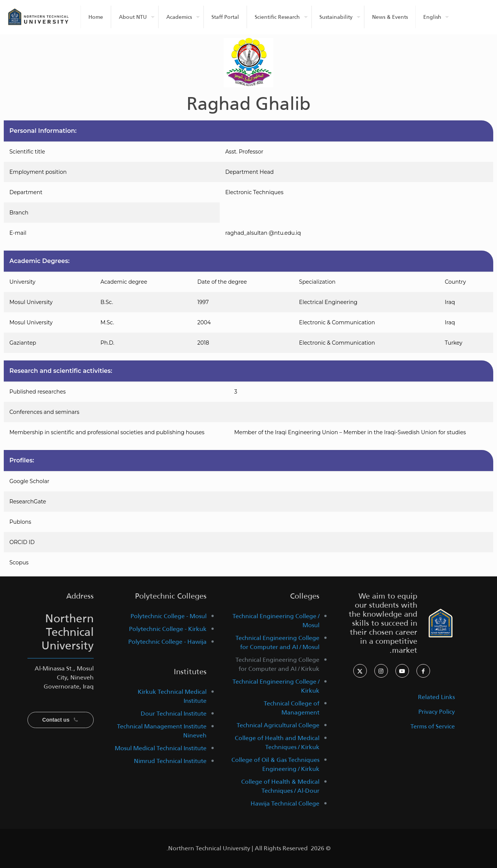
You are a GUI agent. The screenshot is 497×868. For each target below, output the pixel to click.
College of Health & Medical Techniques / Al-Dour (280, 786)
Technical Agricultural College (278, 725)
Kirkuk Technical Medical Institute (172, 696)
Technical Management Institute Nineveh (162, 731)
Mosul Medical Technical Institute (161, 748)
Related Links (436, 697)
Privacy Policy (437, 712)
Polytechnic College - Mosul (169, 616)
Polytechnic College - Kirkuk (168, 629)
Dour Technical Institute (174, 714)
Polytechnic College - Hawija (167, 642)
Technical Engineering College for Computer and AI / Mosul (277, 642)
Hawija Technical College (285, 803)
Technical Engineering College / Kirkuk (276, 686)
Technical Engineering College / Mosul (276, 621)
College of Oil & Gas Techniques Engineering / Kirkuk (275, 764)
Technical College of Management (292, 708)
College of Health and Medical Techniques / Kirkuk (277, 743)
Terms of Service (433, 726)
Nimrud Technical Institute (170, 761)
